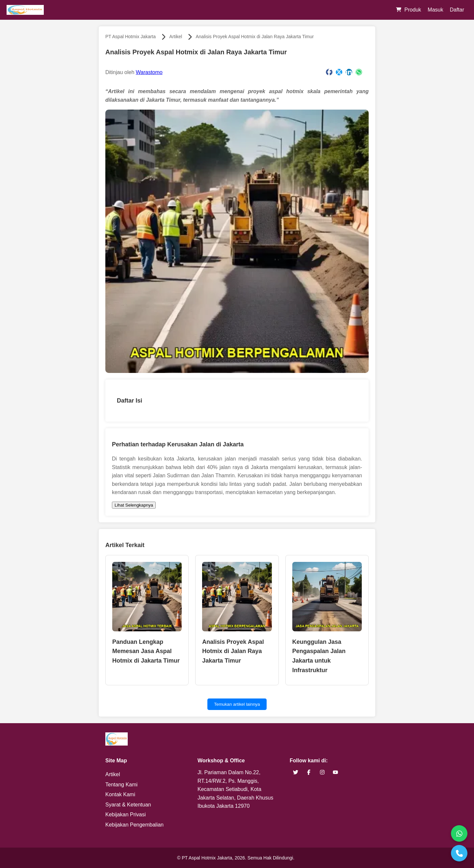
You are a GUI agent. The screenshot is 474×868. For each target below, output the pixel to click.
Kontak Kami (120, 794)
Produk (413, 10)
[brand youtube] (335, 772)
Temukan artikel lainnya (237, 704)
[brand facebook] (309, 772)
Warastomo (149, 72)
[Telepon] (459, 853)
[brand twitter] (296, 772)
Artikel (176, 37)
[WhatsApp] (459, 833)
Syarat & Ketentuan (128, 805)
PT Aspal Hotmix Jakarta (131, 37)
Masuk (435, 10)
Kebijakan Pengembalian (134, 825)
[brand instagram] (322, 772)
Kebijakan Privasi (126, 815)
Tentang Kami (121, 785)
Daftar (457, 10)
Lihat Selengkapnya (134, 505)
